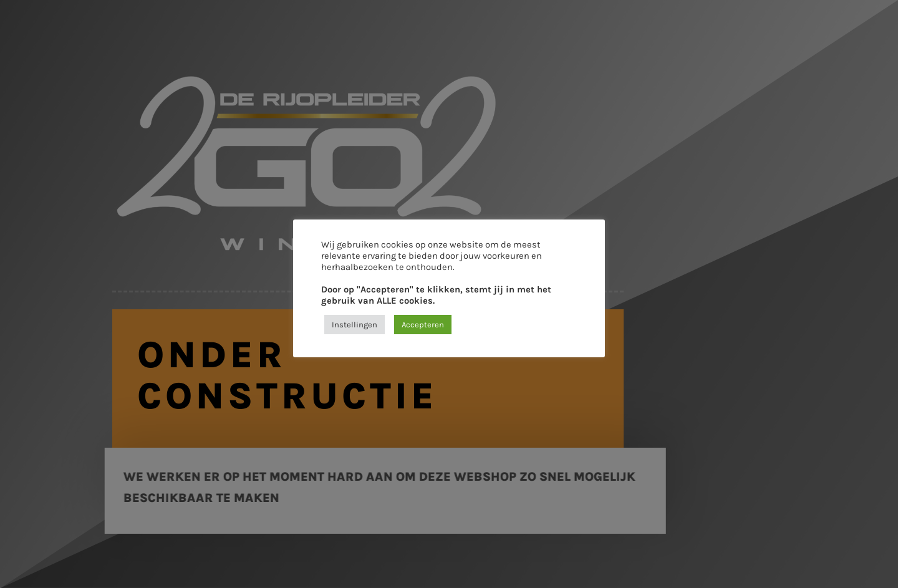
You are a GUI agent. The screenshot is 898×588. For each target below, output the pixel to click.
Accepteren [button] (423, 325)
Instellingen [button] (355, 325)
